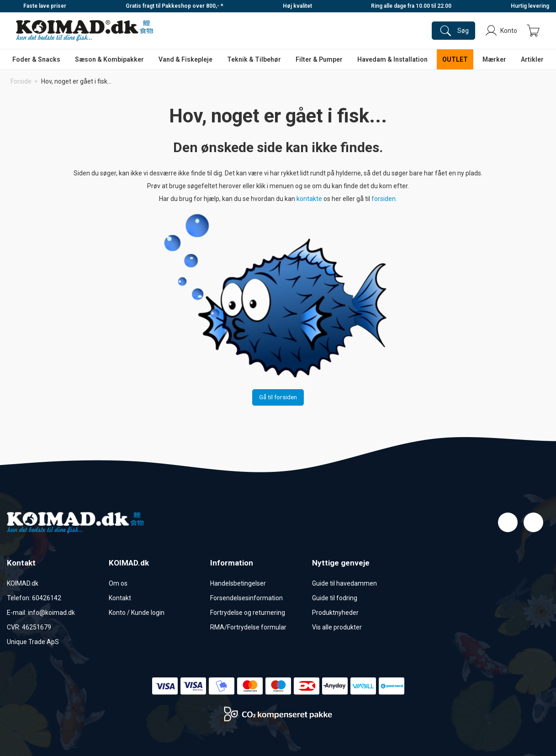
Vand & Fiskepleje (185, 59)
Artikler (532, 59)
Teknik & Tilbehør (254, 59)
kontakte (310, 199)
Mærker (494, 59)
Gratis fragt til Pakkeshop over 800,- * (175, 6)
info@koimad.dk (51, 613)
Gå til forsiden (278, 397)
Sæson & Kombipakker (109, 59)
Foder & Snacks (36, 59)
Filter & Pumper (319, 59)
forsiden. (384, 199)
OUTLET (455, 59)
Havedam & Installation (392, 59)
